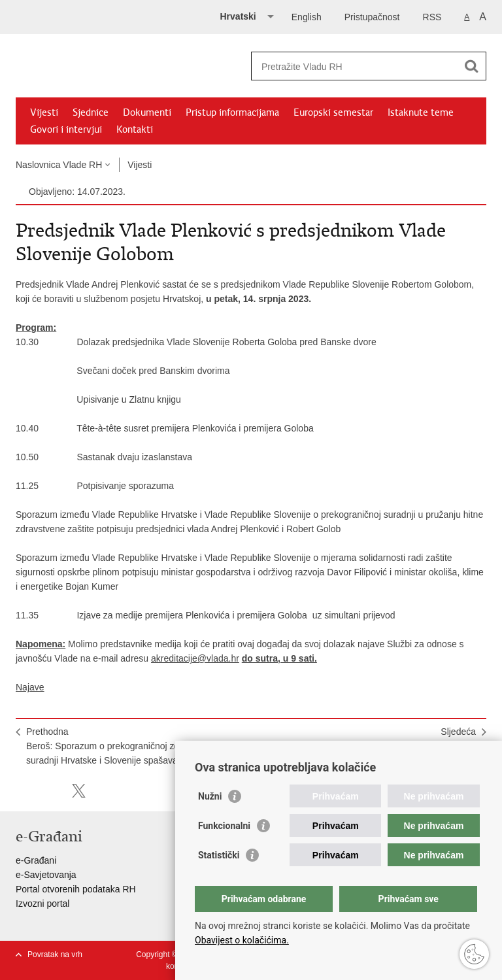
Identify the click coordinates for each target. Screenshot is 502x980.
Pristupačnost (372, 17)
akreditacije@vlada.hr (195, 658)
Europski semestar (333, 112)
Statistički (219, 855)
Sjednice (91, 112)
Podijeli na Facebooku (51, 791)
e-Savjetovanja (46, 875)
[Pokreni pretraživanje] (471, 66)
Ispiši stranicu (23, 791)
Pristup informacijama (232, 112)
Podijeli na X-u (79, 791)
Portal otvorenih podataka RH (76, 889)
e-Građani (36, 860)
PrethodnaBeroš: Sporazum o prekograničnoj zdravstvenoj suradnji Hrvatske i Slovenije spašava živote (124, 746)
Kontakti (135, 129)
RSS (432, 17)
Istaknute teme (421, 112)
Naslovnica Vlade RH (59, 165)
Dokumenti (147, 112)
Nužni (210, 796)
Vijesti (44, 112)
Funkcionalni (224, 826)
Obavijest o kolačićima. (242, 940)
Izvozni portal (42, 904)
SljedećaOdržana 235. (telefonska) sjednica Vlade (392, 739)
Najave (30, 687)
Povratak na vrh (55, 955)
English (307, 17)
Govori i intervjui (66, 129)
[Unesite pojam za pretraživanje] (355, 66)
